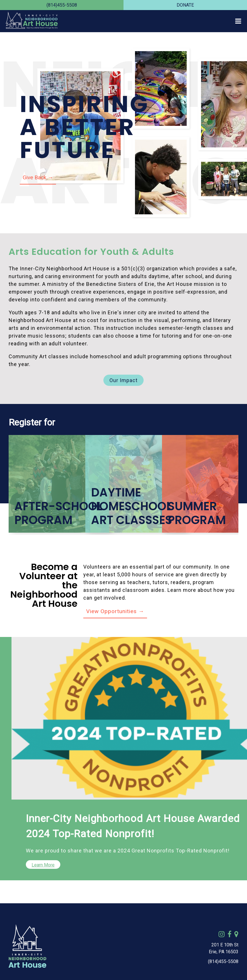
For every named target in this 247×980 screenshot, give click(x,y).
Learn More (43, 865)
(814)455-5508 (62, 5)
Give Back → (38, 177)
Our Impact (123, 380)
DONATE (185, 5)
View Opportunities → (115, 611)
